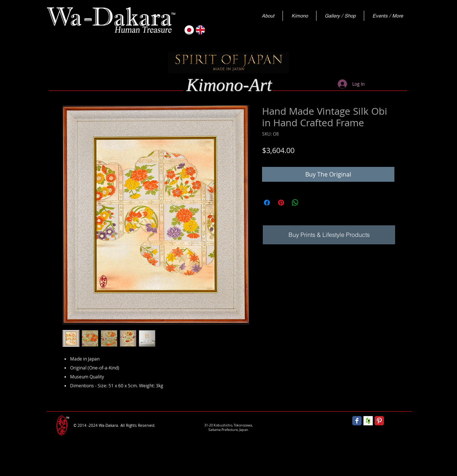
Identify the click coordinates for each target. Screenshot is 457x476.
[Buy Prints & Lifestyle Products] (329, 235)
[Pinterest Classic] (379, 421)
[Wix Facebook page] (357, 421)
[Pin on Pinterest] (281, 203)
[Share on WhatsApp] (295, 203)
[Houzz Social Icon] (368, 421)
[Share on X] (309, 203)
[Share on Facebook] (267, 203)
